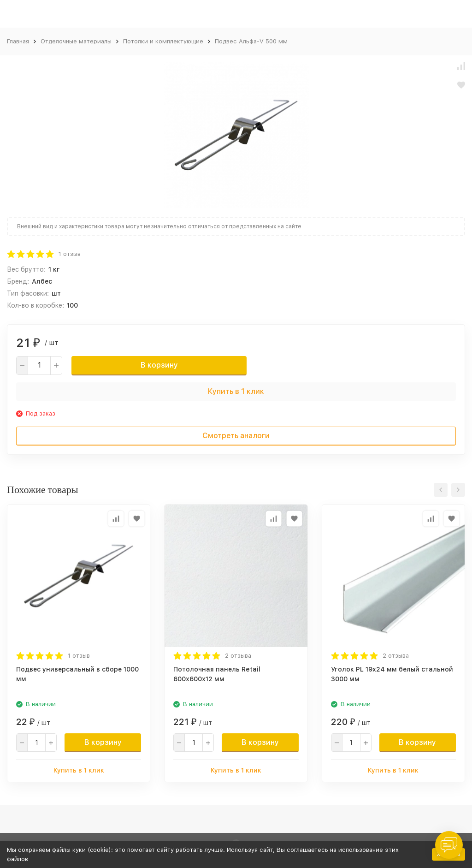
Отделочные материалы (76, 41)
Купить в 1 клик (236, 391)
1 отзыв (70, 254)
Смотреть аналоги (236, 436)
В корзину (159, 365)
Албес (42, 281)
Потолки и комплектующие (163, 41)
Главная (18, 41)
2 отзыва (238, 656)
